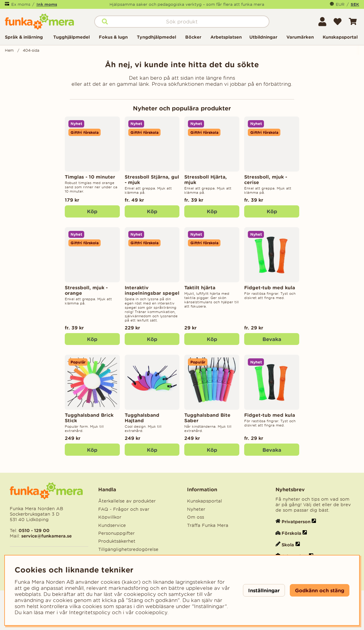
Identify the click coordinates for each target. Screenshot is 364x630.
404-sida (31, 50)
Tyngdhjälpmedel (156, 37)
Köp (152, 211)
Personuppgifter (116, 533)
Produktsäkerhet (117, 541)
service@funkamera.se (46, 536)
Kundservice (112, 525)
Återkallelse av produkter (127, 501)
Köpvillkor (110, 517)
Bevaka (272, 339)
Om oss (196, 517)
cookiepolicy (151, 612)
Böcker (193, 37)
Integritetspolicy (90, 612)
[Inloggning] (322, 22)
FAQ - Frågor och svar (124, 509)
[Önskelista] (338, 22)
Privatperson (296, 522)
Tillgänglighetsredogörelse (128, 549)
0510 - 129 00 (34, 530)
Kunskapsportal (340, 37)
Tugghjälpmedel (71, 37)
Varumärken (300, 37)
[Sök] (182, 22)
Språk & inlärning (24, 37)
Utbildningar (263, 37)
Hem (9, 50)
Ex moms (21, 4)
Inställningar (264, 590)
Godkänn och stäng (320, 590)
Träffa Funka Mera (208, 525)
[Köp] (92, 211)
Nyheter (196, 509)
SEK (355, 4)
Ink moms (47, 4)
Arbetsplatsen (226, 37)
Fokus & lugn (113, 37)
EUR (340, 4)
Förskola (291, 533)
